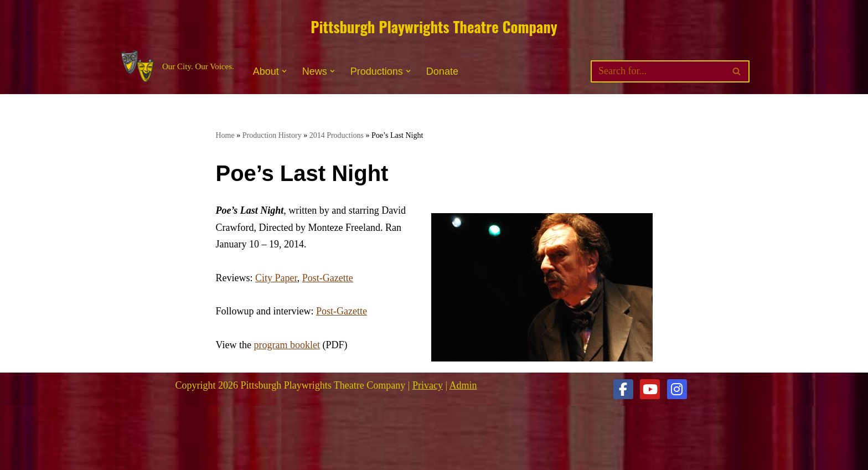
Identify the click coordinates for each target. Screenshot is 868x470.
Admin (463, 385)
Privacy (428, 385)
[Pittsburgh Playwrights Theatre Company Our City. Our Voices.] (176, 67)
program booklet (286, 345)
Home (225, 135)
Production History (272, 135)
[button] (284, 71)
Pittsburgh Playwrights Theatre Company (434, 27)
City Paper (276, 278)
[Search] (658, 71)
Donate (442, 71)
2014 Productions (337, 135)
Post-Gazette (328, 278)
